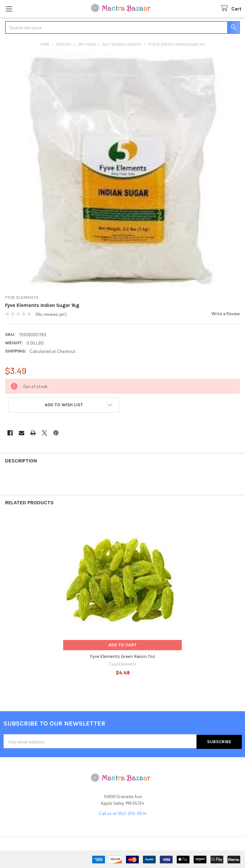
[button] (64, 405)
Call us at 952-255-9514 (123, 813)
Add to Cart (122, 645)
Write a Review (226, 313)
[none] (122, 171)
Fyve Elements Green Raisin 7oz (122, 656)
